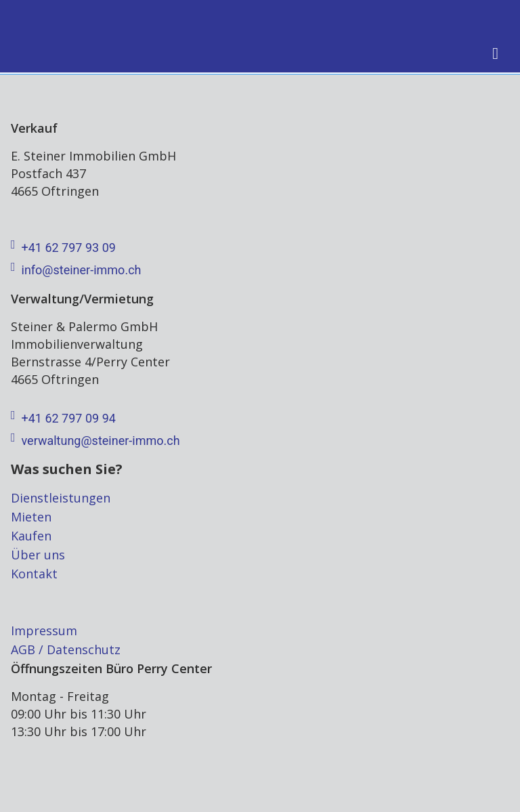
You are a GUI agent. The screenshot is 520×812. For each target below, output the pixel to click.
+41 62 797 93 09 (63, 248)
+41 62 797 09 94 (63, 419)
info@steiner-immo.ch (76, 270)
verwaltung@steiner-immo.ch (95, 441)
